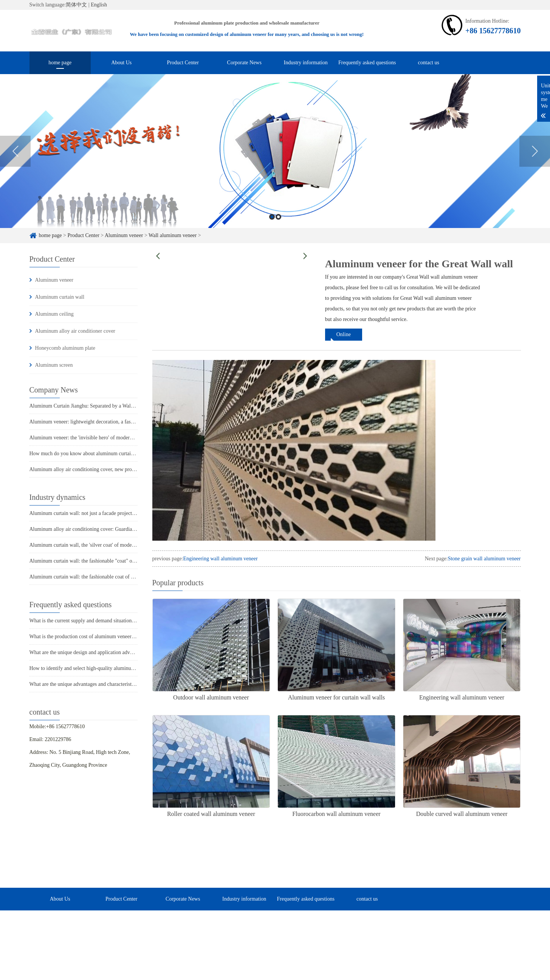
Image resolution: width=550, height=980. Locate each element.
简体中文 (76, 5)
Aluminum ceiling (54, 314)
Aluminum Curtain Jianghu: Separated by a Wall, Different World (99, 406)
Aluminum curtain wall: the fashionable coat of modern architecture (101, 577)
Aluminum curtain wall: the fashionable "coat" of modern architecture (104, 561)
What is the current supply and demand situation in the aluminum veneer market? (116, 621)
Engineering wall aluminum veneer (221, 559)
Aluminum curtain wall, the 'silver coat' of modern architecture (96, 545)
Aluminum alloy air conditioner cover (75, 331)
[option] (275, 152)
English (99, 5)
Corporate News (244, 63)
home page (60, 63)
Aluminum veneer (124, 235)
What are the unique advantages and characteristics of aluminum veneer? (107, 684)
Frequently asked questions (367, 63)
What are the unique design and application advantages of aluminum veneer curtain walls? (125, 652)
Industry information (306, 63)
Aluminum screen (54, 365)
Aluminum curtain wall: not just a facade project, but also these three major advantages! (123, 513)
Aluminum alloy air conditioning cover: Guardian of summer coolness (104, 529)
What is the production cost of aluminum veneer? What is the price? (101, 637)
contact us (429, 63)
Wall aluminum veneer (173, 235)
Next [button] (535, 152)
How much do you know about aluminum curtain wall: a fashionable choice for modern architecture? (137, 454)
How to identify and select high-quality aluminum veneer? (91, 668)
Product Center (183, 63)
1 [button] (272, 218)
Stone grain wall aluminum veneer (484, 559)
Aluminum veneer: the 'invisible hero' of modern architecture (94, 438)
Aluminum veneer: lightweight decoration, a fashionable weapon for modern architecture (124, 422)
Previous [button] (15, 152)
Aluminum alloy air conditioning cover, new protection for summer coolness (111, 469)
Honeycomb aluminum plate (65, 348)
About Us (121, 63)
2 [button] (278, 218)
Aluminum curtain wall (60, 297)
